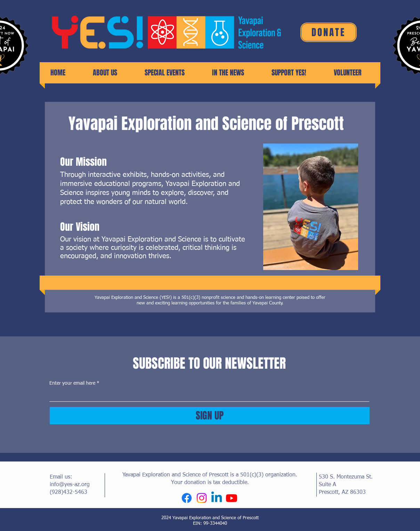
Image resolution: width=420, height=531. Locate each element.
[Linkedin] (217, 498)
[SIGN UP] (210, 416)
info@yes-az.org (70, 485)
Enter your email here (72, 383)
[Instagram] (202, 498)
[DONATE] (329, 32)
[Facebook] (187, 498)
